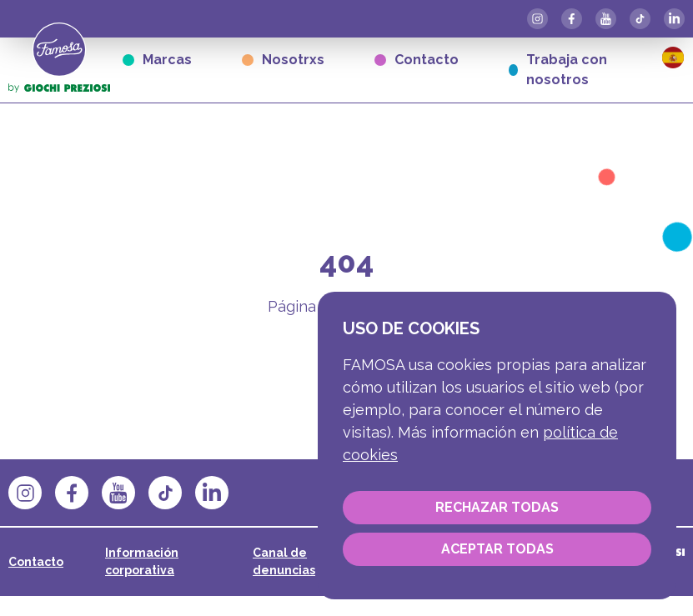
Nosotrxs (283, 60)
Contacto (417, 60)
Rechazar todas (497, 507)
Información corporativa (142, 561)
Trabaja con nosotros (557, 70)
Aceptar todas (497, 549)
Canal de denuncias (284, 561)
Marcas (157, 60)
